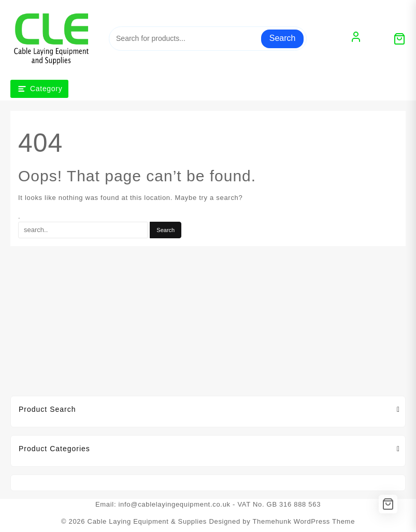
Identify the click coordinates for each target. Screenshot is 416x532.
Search (283, 38)
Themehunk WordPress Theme (304, 521)
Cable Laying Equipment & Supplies (147, 521)
